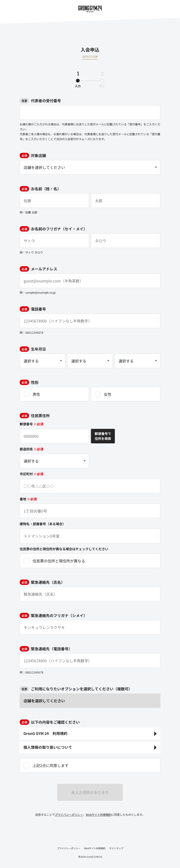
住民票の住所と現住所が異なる (59, 561)
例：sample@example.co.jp (38, 292)
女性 (108, 394)
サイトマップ (116, 848)
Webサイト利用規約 (99, 814)
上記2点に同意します (51, 765)
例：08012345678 (32, 332)
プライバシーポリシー (69, 814)
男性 (36, 394)
